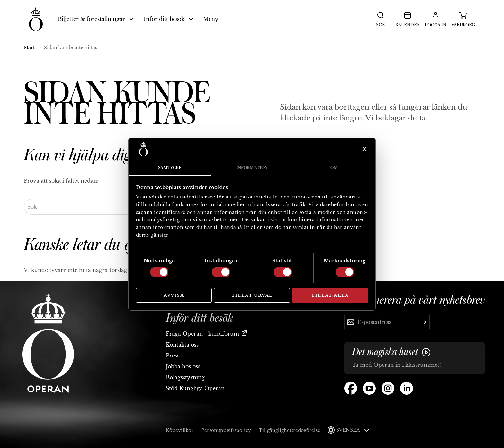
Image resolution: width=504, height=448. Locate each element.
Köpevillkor (180, 430)
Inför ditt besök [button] (169, 19)
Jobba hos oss (183, 366)
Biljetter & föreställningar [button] (96, 19)
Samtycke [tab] (170, 168)
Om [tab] (334, 168)
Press (173, 356)
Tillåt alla (330, 295)
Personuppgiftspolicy (226, 430)
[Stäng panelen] (364, 149)
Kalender (408, 19)
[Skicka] (423, 322)
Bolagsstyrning (185, 377)
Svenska (353, 430)
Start (29, 48)
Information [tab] (252, 168)
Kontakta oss (182, 345)
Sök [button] (381, 19)
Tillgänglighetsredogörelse (289, 430)
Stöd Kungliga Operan (195, 388)
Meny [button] (216, 19)
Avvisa (174, 295)
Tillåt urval (252, 295)
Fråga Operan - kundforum (203, 334)
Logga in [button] (436, 19)
